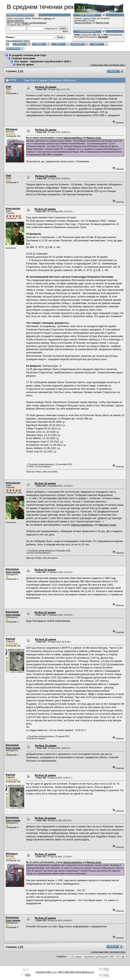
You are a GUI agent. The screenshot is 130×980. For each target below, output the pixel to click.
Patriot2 (10, 639)
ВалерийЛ (103, 37)
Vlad (8, 86)
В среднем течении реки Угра (27, 55)
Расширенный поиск (18, 41)
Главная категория (23, 58)
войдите (47, 18)
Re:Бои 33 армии (46, 87)
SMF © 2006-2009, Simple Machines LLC (76, 972)
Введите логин (103, 23)
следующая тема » (117, 65)
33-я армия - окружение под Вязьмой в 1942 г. (43, 61)
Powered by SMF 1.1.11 (46, 972)
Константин (13, 208)
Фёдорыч (12, 129)
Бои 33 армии (25, 65)
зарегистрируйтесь (16, 21)
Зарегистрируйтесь (83, 23)
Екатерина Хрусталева (13, 571)
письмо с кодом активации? (34, 23)
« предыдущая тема (99, 65)
